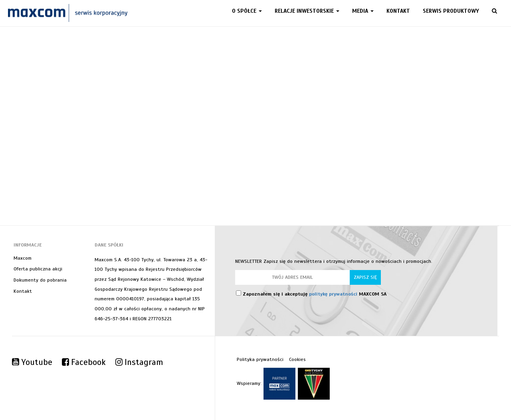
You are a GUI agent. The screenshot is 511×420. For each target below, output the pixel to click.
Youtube (32, 362)
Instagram (139, 362)
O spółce (247, 11)
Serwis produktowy (451, 11)
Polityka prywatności (260, 359)
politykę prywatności (333, 294)
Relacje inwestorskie (307, 11)
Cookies (297, 359)
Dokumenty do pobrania (40, 280)
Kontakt (398, 11)
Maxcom (23, 258)
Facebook (84, 362)
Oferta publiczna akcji (38, 269)
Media (363, 11)
